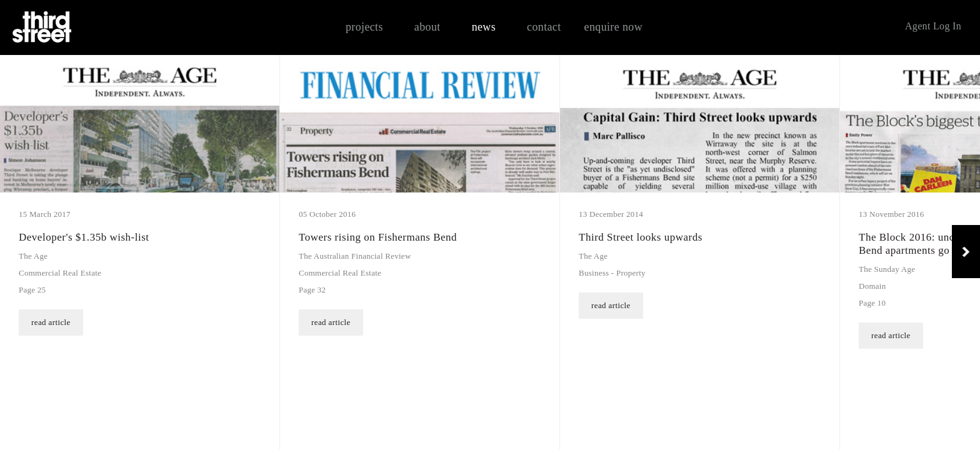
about (427, 27)
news (484, 27)
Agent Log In (933, 26)
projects (364, 27)
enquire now (613, 27)
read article (611, 434)
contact (544, 27)
